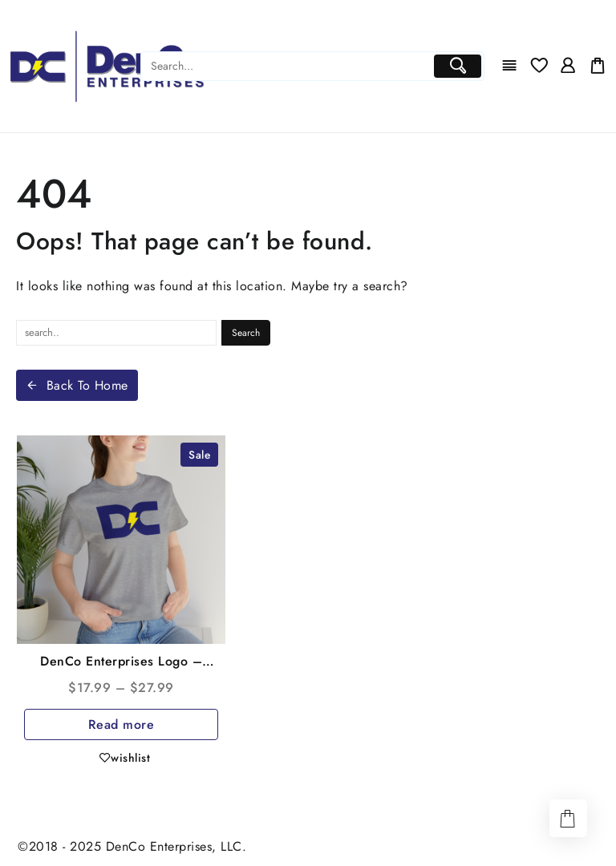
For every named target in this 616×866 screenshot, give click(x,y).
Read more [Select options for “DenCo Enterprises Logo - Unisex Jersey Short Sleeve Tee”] (122, 724)
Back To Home (77, 385)
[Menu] (509, 66)
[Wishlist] (539, 66)
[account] (568, 66)
